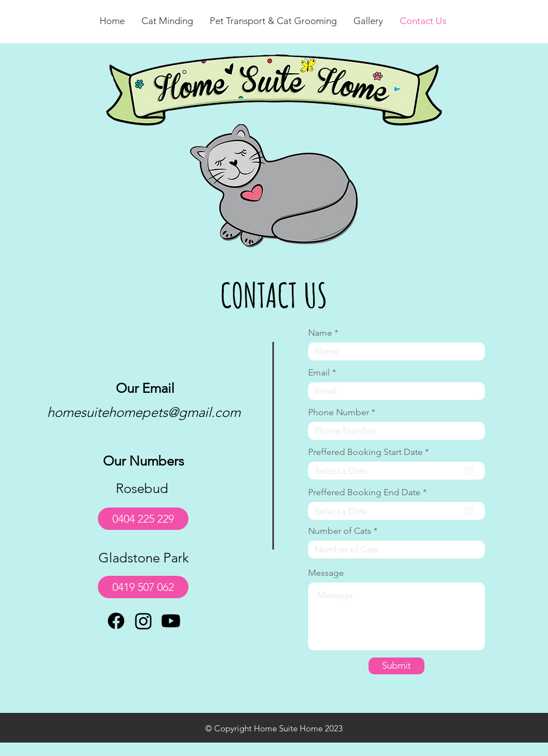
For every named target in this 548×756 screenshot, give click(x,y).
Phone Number (339, 412)
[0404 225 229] (143, 519)
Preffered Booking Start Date (371, 452)
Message (326, 573)
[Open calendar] (469, 471)
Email (319, 373)
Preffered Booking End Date (370, 492)
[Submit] (396, 666)
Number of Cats (340, 531)
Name (320, 333)
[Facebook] (116, 621)
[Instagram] (143, 621)
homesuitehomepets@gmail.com (144, 412)
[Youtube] (171, 621)
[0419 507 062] (143, 587)
